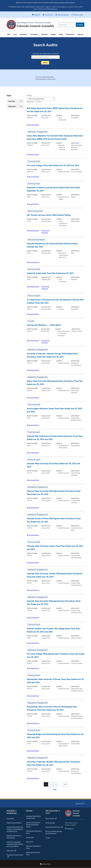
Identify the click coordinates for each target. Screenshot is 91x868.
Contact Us (69, 829)
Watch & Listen (77, 15)
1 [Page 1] (46, 784)
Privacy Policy (30, 837)
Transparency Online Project (15, 856)
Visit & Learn (48, 15)
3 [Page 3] (56, 784)
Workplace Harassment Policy (33, 853)
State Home (11, 850)
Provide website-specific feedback (64, 2)
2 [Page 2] (51, 784)
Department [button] (12, 106)
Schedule (36, 15)
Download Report (34, 125)
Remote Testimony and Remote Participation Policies (33, 825)
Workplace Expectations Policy (33, 847)
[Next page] (56, 790)
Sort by (29, 95)
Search (80, 25)
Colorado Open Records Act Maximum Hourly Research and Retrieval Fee (15, 829)
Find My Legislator (62, 15)
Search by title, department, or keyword (46, 54)
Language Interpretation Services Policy (34, 817)
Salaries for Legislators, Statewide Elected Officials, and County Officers (15, 844)
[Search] (67, 25)
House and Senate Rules (54, 827)
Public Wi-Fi (30, 842)
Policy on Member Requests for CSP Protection (54, 832)
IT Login (48, 838)
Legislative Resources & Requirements (14, 837)
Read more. (54, 9)
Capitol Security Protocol (14, 823)
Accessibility (10, 818)
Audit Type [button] (12, 101)
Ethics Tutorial (51, 818)
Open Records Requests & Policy (34, 832)
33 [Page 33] (65, 784)
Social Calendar (50, 823)
